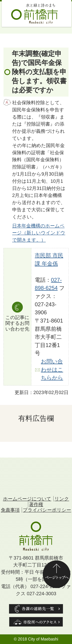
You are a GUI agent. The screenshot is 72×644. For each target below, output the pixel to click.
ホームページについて (27, 499)
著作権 (36, 504)
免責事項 (10, 510)
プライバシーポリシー (47, 510)
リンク (62, 499)
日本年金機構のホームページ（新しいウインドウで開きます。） (39, 233)
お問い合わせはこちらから (52, 370)
